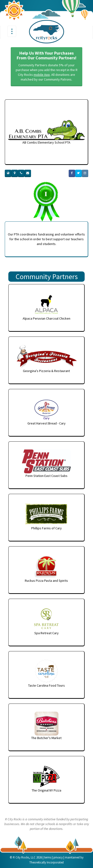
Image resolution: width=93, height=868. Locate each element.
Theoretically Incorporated (46, 862)
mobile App (42, 75)
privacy (58, 857)
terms (48, 857)
